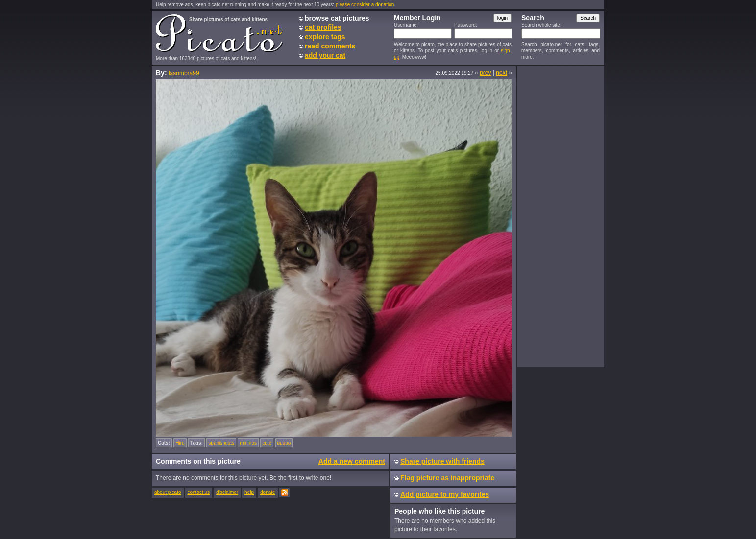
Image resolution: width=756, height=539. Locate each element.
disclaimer (227, 492)
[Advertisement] (561, 216)
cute (267, 443)
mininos (248, 443)
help (249, 492)
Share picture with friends (442, 461)
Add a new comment (352, 461)
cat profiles (323, 27)
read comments (330, 46)
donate (268, 492)
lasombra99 (184, 73)
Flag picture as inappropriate (447, 478)
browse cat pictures (337, 18)
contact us (199, 492)
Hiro (180, 443)
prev (485, 73)
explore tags (325, 37)
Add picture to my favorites (445, 494)
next (501, 73)
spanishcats (221, 443)
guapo (284, 443)
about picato (168, 492)
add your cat (325, 55)
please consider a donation (365, 5)
